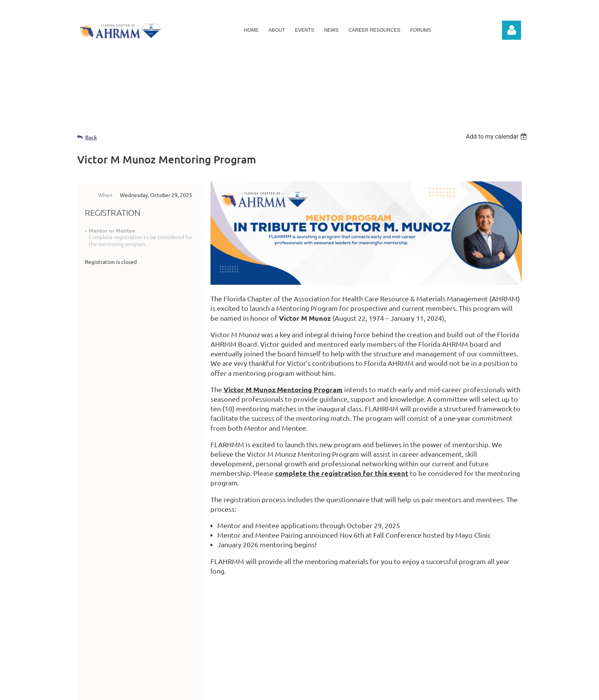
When (105, 195)
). (444, 318)
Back (91, 137)
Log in (512, 30)
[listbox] (497, 137)
